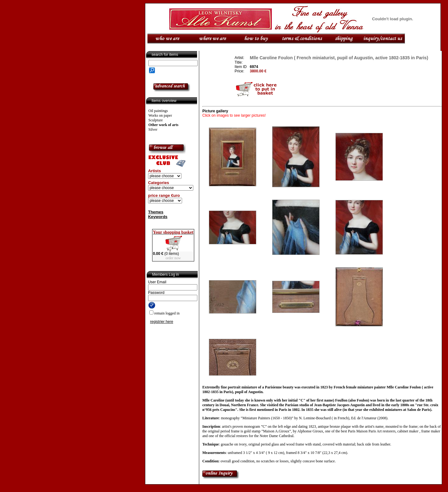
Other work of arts (163, 125)
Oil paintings (158, 111)
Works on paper (160, 115)
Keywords (158, 217)
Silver (153, 129)
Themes (156, 212)
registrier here (161, 322)
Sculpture (156, 120)
